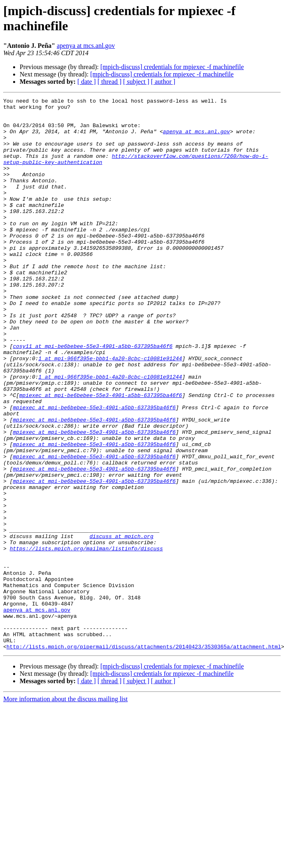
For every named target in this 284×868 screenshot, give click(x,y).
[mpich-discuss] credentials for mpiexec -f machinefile (172, 67)
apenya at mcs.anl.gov (86, 46)
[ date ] (87, 82)
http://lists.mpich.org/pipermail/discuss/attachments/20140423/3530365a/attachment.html (144, 757)
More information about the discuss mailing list (65, 809)
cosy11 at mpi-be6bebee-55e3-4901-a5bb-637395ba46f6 (92, 396)
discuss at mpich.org (122, 624)
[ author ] (163, 82)
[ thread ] (109, 82)
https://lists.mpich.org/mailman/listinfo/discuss (86, 639)
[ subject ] (136, 82)
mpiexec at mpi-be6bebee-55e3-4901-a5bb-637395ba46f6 (101, 455)
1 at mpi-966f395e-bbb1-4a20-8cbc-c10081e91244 (110, 411)
